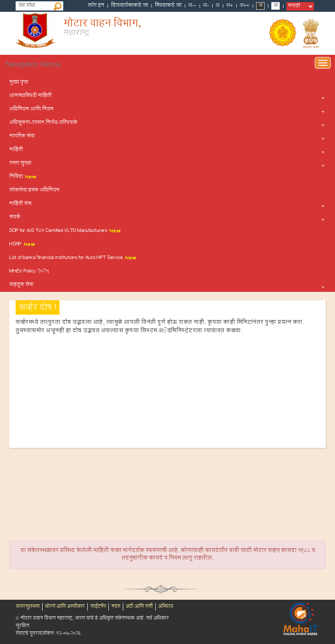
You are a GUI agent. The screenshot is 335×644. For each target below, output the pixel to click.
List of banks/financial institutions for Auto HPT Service (73, 258)
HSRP (22, 245)
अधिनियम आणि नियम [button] (31, 110)
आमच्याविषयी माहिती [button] (30, 96)
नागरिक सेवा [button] (22, 137)
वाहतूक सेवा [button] (21, 285)
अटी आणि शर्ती (139, 607)
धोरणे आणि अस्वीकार (65, 607)
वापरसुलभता (28, 607)
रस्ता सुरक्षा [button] (20, 164)
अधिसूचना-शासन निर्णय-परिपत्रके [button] (43, 123)
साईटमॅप (98, 607)
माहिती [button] (16, 150)
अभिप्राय (166, 607)
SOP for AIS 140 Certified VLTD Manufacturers (65, 231)
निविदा (23, 177)
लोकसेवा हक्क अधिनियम (34, 191)
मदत (116, 607)
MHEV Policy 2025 (29, 272)
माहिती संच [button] (20, 204)
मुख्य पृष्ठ (19, 83)
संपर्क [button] (15, 218)
